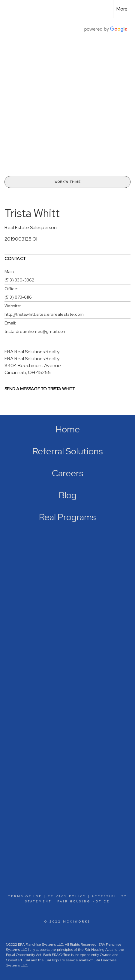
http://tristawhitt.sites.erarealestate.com (44, 314)
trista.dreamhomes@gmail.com (36, 331)
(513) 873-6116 (18, 297)
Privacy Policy (67, 896)
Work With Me (67, 182)
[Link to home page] (10, 9)
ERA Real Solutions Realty (32, 352)
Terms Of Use (25, 896)
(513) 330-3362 (19, 280)
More (122, 9)
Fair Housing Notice (84, 902)
